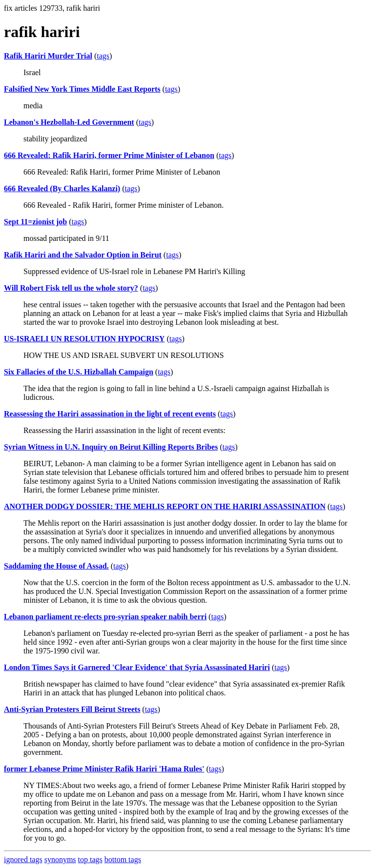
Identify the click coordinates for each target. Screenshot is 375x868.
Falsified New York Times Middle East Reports (82, 89)
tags (103, 56)
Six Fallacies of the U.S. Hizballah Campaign (79, 372)
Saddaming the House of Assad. (56, 566)
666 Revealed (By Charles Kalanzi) (62, 188)
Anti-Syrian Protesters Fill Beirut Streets (72, 709)
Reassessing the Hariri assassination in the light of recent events (110, 414)
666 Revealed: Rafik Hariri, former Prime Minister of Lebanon (109, 155)
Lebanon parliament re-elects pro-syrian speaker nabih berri (105, 617)
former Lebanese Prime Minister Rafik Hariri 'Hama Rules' (104, 769)
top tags (90, 859)
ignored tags (23, 859)
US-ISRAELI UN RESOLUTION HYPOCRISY (84, 339)
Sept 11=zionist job (35, 222)
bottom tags (123, 859)
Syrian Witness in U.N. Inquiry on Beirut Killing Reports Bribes (111, 447)
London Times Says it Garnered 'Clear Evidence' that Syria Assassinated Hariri (137, 667)
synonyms (60, 859)
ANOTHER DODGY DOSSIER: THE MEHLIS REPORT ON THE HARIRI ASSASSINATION (165, 506)
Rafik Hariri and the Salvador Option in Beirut (83, 255)
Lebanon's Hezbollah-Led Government (69, 122)
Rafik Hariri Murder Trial (48, 56)
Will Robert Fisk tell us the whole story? (71, 288)
